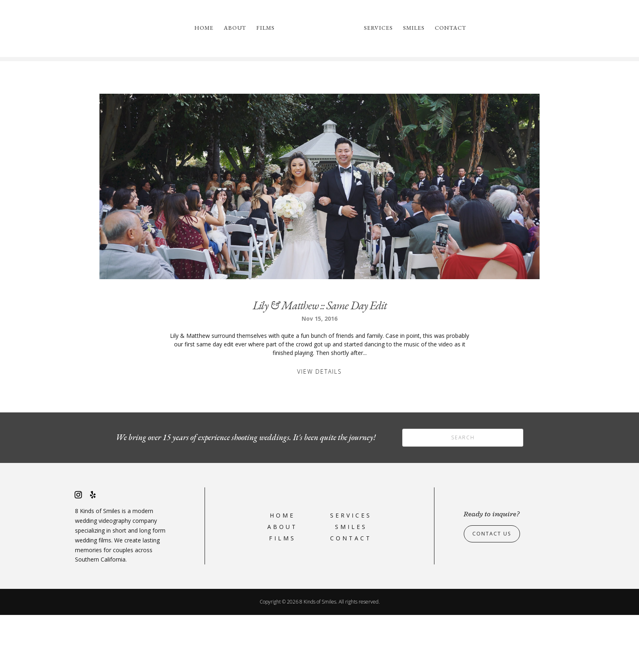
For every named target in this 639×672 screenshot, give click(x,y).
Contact (451, 28)
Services (378, 28)
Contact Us (495, 591)
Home (204, 28)
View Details (319, 429)
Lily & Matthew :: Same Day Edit (320, 362)
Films (266, 28)
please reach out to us (448, 97)
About (235, 28)
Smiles (414, 28)
